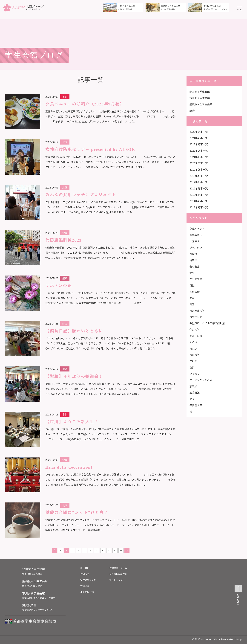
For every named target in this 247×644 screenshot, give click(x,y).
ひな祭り (195, 374)
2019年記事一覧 (199, 169)
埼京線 (193, 348)
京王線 (193, 386)
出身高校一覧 (87, 592)
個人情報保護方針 (118, 574)
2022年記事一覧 (199, 151)
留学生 (193, 260)
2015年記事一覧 (199, 195)
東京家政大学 (197, 310)
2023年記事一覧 (199, 144)
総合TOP (85, 568)
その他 (193, 342)
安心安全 (195, 266)
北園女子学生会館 (200, 92)
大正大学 (195, 355)
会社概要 (85, 586)
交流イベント (197, 229)
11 (121, 550)
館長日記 (195, 392)
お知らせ (85, 574)
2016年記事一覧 (199, 188)
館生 (192, 273)
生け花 (193, 361)
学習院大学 (196, 405)
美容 (192, 304)
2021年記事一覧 (199, 157)
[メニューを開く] (239, 8)
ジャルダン (196, 247)
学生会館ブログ (88, 580)
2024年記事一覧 (199, 138)
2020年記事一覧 (199, 163)
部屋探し (195, 254)
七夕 (192, 399)
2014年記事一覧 (199, 201)
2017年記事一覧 (199, 182)
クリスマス (196, 279)
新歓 (192, 285)
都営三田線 (196, 336)
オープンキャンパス (201, 380)
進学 (192, 298)
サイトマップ (116, 580)
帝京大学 (195, 329)
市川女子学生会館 (200, 98)
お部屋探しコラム (118, 568)
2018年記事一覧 (199, 176)
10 (115, 550)
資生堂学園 (196, 317)
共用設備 (195, 292)
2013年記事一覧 (199, 207)
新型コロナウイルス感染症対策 (207, 323)
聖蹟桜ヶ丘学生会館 (201, 104)
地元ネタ (195, 241)
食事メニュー (197, 235)
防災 (192, 367)
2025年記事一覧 (199, 132)
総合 (192, 110)
